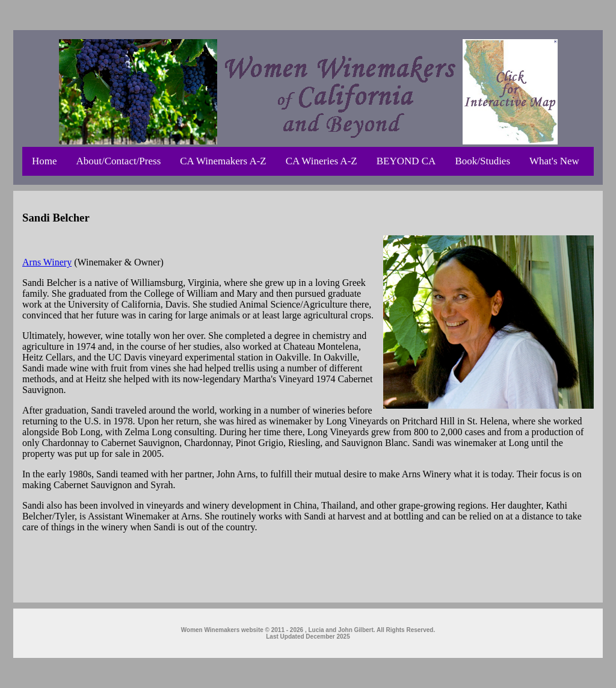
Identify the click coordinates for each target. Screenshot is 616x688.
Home (45, 161)
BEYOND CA (406, 161)
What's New (554, 161)
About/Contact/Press (119, 161)
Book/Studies (482, 161)
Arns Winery (47, 262)
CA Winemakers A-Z (223, 161)
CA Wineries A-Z (322, 161)
